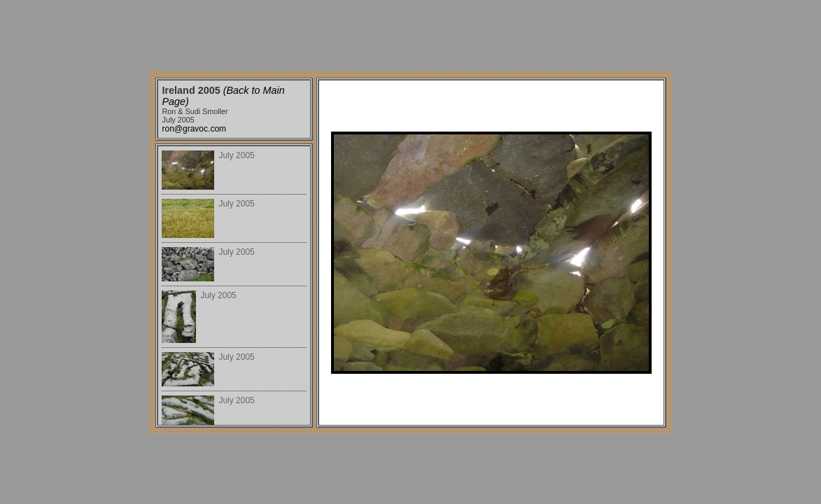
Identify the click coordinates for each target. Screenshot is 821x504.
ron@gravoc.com (195, 129)
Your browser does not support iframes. (234, 286)
